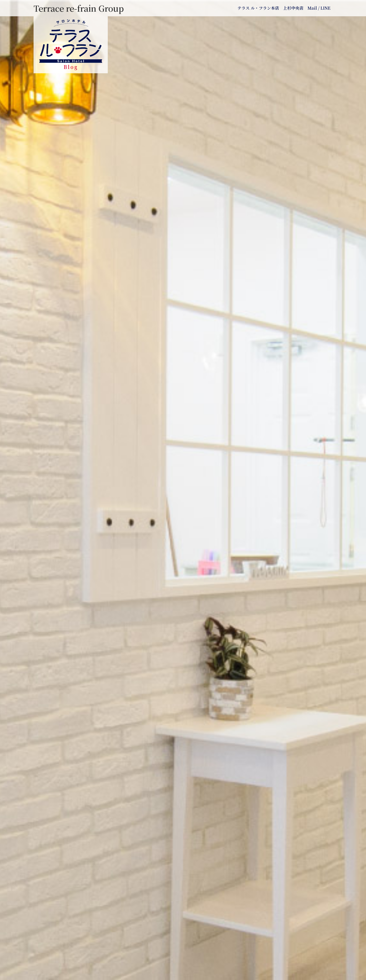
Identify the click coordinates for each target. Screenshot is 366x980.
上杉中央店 (293, 8)
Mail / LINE (319, 8)
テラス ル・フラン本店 (258, 8)
